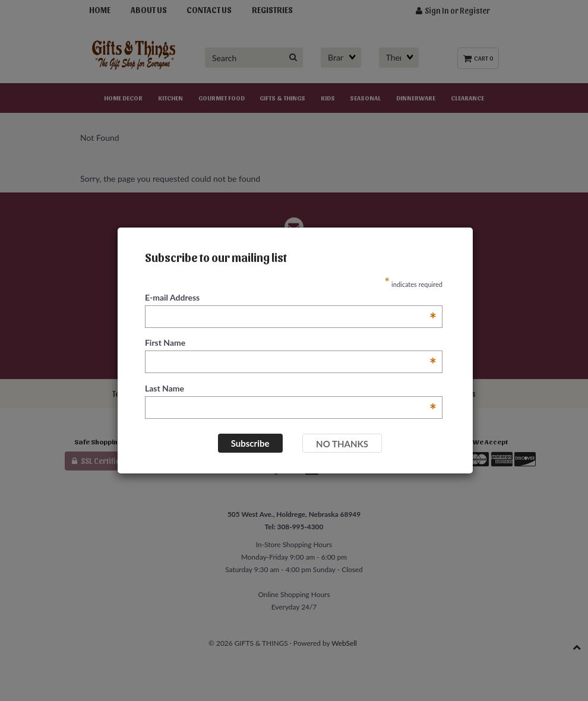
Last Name (291, 389)
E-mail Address (291, 298)
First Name (291, 343)
